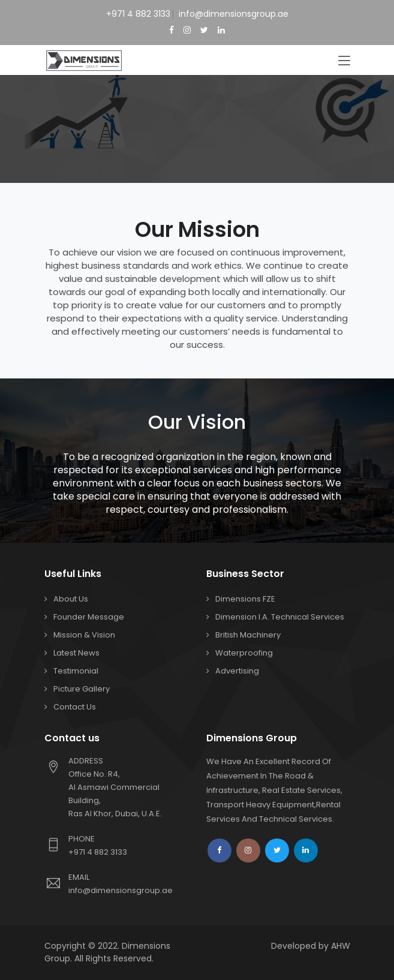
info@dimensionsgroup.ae (234, 14)
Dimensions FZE (245, 599)
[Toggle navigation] (344, 61)
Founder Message (89, 617)
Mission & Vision (84, 635)
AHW (341, 946)
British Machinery (248, 635)
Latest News (76, 653)
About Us (71, 599)
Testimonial (76, 671)
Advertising (237, 671)
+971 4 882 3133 (138, 14)
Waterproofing (244, 653)
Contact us (75, 707)
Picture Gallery (82, 689)
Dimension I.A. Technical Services (280, 617)
